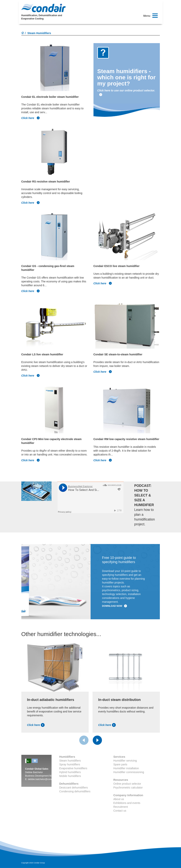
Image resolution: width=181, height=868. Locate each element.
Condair (43, 8)
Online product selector (127, 784)
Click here (31, 118)
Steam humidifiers (70, 761)
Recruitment (121, 807)
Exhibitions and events (127, 803)
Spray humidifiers (70, 764)
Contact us (120, 811)
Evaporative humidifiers (73, 768)
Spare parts (120, 764)
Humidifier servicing (125, 761)
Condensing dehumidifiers (75, 791)
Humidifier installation (126, 768)
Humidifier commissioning (129, 772)
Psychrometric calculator (128, 788)
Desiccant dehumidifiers (74, 788)
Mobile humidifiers (70, 776)
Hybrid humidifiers (70, 772)
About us (119, 799)
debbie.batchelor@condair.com (44, 779)
